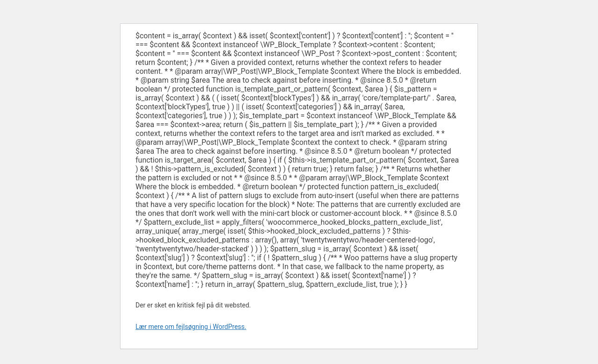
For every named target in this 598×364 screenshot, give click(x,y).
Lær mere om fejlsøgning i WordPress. (191, 327)
